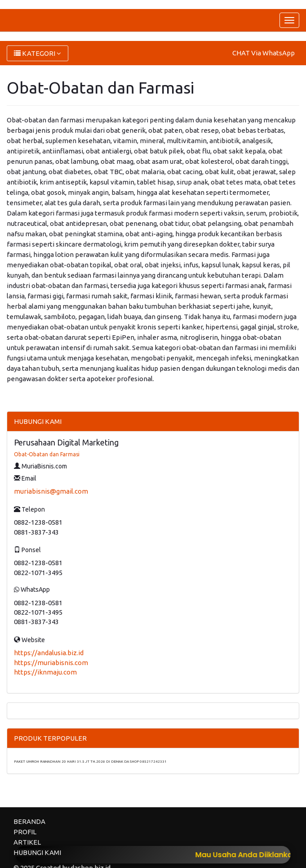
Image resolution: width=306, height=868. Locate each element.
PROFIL (25, 832)
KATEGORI (38, 53)
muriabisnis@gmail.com (51, 491)
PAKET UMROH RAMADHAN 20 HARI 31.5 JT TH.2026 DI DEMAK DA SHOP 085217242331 (90, 762)
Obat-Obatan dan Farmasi (47, 454)
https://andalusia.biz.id (49, 653)
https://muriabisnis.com (51, 663)
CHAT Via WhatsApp (264, 53)
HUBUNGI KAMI (37, 852)
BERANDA (29, 821)
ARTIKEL (27, 842)
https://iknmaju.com (45, 672)
